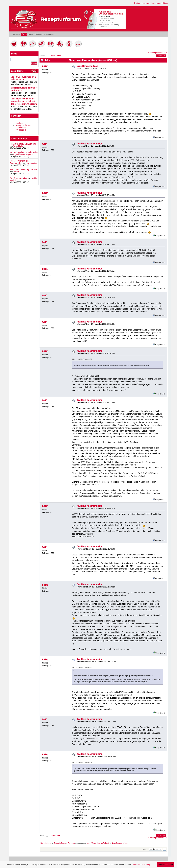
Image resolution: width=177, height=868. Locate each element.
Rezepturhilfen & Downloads (23, 126)
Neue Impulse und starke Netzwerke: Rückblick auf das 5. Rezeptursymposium (24, 101)
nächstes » (163, 53)
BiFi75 (45, 66)
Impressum (146, 3)
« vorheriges (153, 53)
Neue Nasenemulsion (87, 66)
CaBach (16, 172)
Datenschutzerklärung (160, 3)
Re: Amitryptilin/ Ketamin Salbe (24, 144)
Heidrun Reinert (103, 843)
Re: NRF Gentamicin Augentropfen (19, 162)
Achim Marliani (19, 146)
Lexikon (19, 123)
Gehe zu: (146, 849)
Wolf (44, 144)
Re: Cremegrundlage (19, 178)
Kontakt (137, 3)
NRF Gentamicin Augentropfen (24, 170)
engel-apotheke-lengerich (23, 154)
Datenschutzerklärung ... (142, 865)
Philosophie (21, 130)
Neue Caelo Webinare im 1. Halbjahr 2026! (24, 78)
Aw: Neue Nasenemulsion (90, 143)
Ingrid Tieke (91, 843)
